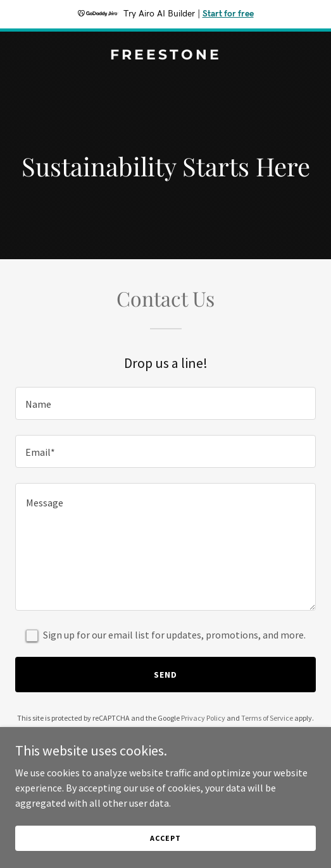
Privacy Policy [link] (203, 718)
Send (165, 675)
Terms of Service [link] (267, 718)
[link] (165, 56)
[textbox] (165, 403)
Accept (165, 855)
